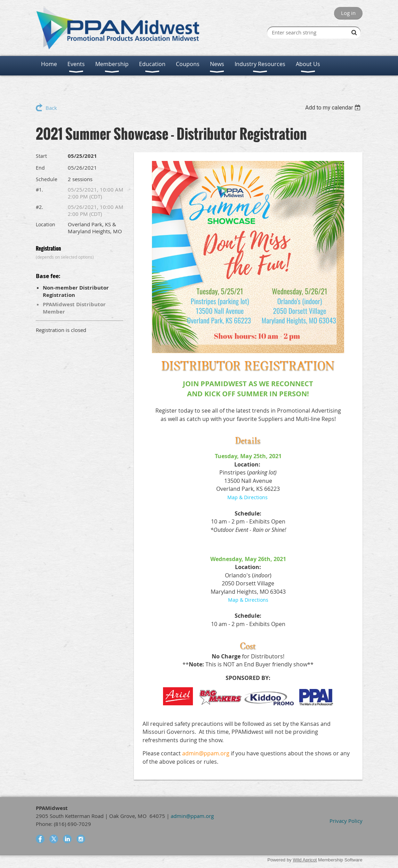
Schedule (47, 179)
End (40, 168)
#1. (39, 190)
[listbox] (334, 108)
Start (41, 156)
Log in (348, 13)
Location (46, 224)
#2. (39, 207)
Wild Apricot (305, 860)
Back (51, 108)
